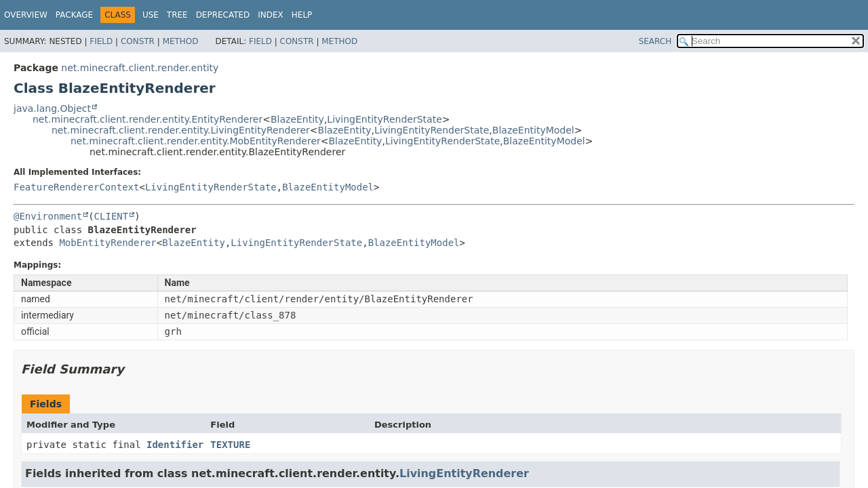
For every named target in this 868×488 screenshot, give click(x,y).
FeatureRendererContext (76, 187)
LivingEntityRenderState (384, 119)
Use (151, 15)
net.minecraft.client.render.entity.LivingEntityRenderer (181, 130)
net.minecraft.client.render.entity (140, 68)
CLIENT (112, 216)
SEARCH (655, 41)
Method (181, 41)
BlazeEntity (297, 119)
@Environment (48, 216)
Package (74, 15)
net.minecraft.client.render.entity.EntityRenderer (147, 119)
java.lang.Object (52, 108)
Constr (138, 41)
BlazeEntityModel (533, 130)
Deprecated (223, 15)
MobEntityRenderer (107, 243)
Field (101, 41)
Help (302, 15)
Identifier (175, 445)
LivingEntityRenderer (464, 473)
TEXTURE (230, 445)
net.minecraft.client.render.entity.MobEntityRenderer (196, 141)
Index (271, 15)
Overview (26, 15)
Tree (177, 15)
